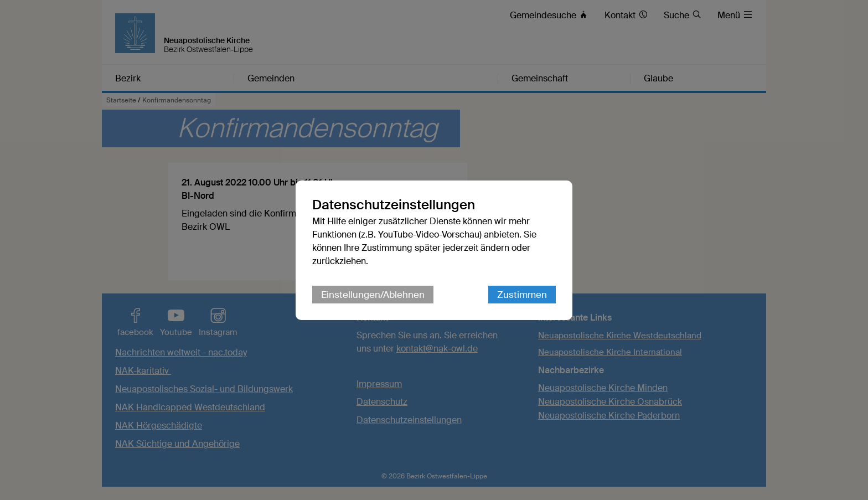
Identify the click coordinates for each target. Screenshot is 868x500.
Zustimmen (522, 295)
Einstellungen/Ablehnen (373, 295)
